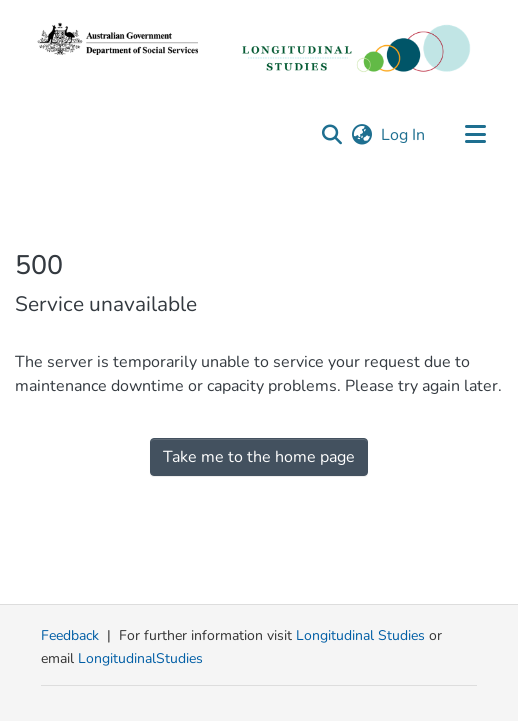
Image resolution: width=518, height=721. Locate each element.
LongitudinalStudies (140, 658)
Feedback (70, 635)
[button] (331, 135)
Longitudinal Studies (362, 635)
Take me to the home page (259, 457)
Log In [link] (404, 135)
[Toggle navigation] (475, 135)
